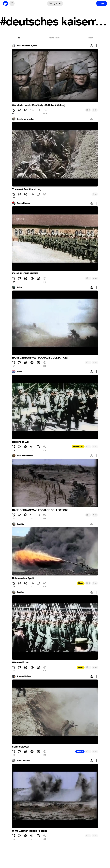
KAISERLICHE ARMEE (25, 274)
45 (95, 447)
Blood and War (23, 761)
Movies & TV (78, 447)
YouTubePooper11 (25, 456)
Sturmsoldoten (21, 747)
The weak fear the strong (27, 189)
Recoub (80, 752)
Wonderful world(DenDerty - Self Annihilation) (39, 105)
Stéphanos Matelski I (26, 119)
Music (81, 583)
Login (102, 3)
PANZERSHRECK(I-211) (27, 46)
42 (95, 515)
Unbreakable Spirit (23, 578)
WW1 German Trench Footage (30, 831)
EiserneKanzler (23, 203)
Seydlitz (20, 524)
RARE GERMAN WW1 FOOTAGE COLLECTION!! (40, 358)
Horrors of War (21, 442)
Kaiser (19, 287)
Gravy (19, 372)
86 (95, 110)
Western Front (20, 663)
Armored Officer (24, 676)
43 (95, 194)
